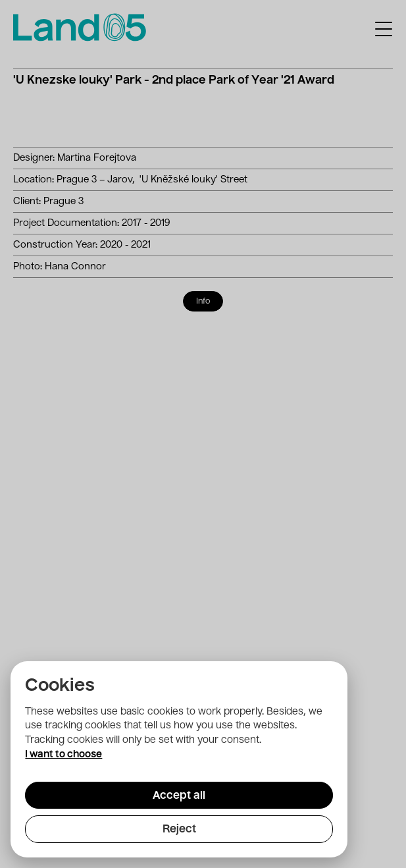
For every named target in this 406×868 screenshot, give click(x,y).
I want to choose (63, 755)
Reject (179, 830)
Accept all (179, 796)
